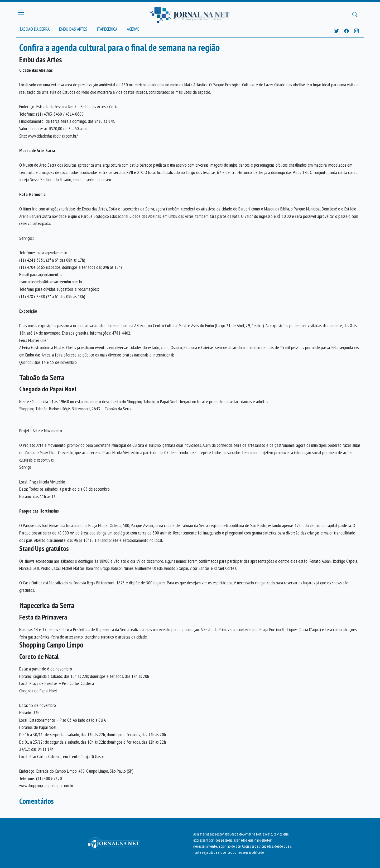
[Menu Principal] (21, 15)
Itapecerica (107, 29)
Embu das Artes (73, 29)
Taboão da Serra (34, 29)
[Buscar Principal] (355, 15)
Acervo (133, 29)
